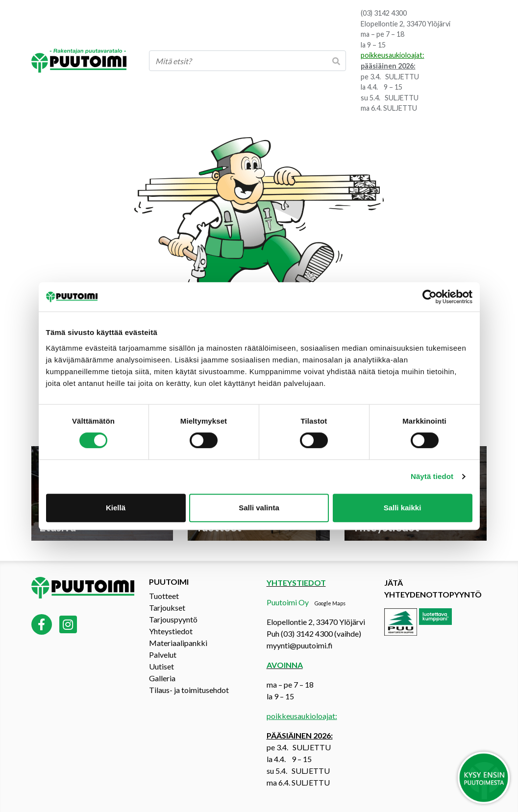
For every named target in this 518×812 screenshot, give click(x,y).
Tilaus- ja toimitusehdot (189, 690)
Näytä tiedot (432, 476)
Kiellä (116, 508)
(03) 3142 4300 (384, 13)
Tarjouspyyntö (173, 619)
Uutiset (161, 666)
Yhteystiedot (171, 631)
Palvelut (163, 655)
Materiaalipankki (178, 643)
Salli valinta (259, 508)
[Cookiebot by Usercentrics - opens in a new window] (430, 297)
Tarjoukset (167, 608)
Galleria (162, 678)
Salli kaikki (403, 508)
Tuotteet (164, 596)
